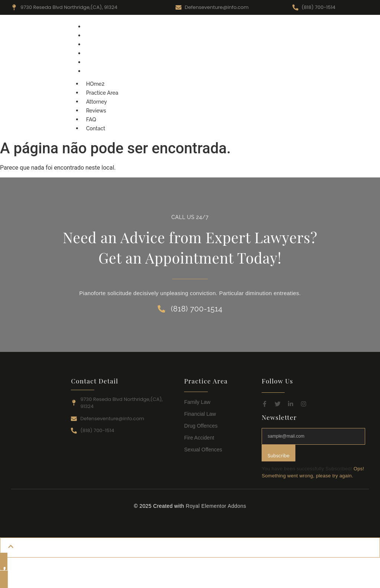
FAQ (91, 62)
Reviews (96, 53)
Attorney (97, 45)
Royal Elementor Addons (216, 506)
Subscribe (279, 456)
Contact (96, 71)
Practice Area (103, 36)
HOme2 (96, 27)
